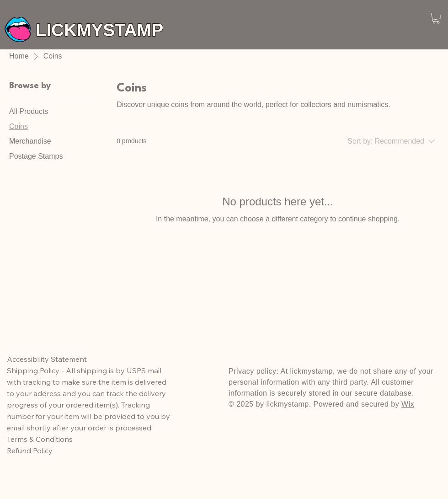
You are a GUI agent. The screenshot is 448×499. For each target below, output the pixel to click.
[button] (436, 18)
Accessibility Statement (47, 359)
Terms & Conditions (40, 439)
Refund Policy (31, 451)
